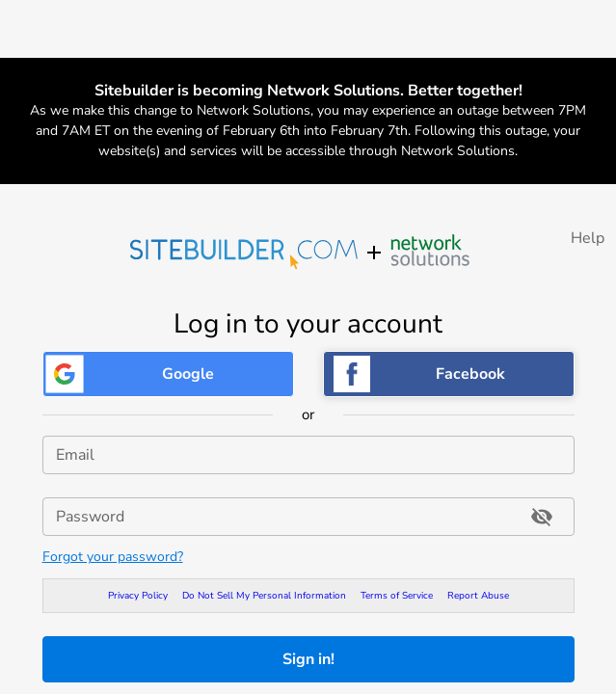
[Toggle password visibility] (542, 517)
